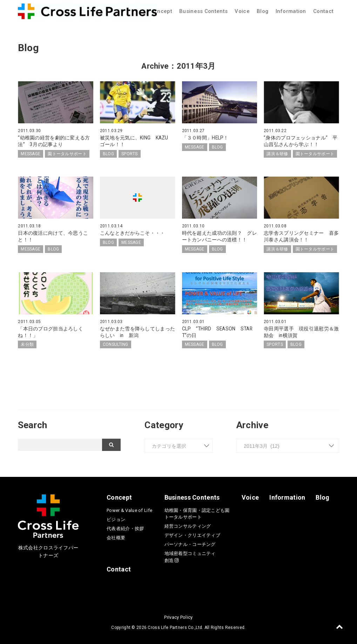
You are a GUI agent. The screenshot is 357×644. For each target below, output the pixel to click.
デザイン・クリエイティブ (192, 534)
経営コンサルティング (188, 525)
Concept (161, 11)
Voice (242, 11)
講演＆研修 (277, 153)
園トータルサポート (67, 153)
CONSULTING (116, 343)
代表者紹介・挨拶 (125, 527)
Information (291, 11)
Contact (323, 11)
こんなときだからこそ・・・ (133, 233)
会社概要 (116, 536)
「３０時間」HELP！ (206, 138)
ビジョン (116, 518)
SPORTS (130, 153)
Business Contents (203, 11)
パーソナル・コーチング (190, 543)
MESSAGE (31, 153)
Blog (262, 11)
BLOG (108, 153)
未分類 (27, 343)
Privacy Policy (178, 616)
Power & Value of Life (129, 509)
